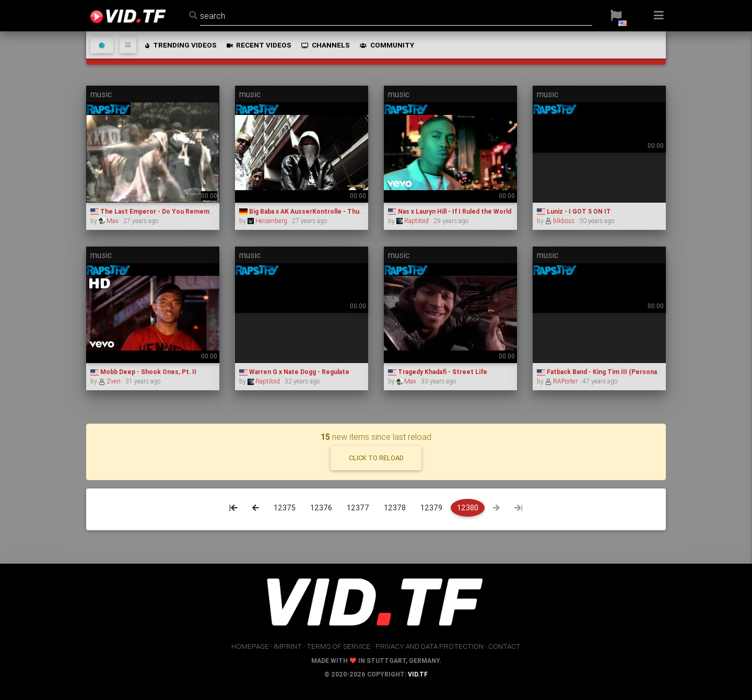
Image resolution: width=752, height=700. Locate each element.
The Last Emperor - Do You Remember (155, 211)
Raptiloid (413, 221)
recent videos (258, 45)
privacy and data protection (430, 646)
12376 (321, 508)
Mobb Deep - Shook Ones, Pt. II (143, 372)
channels (325, 45)
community (386, 45)
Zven (110, 381)
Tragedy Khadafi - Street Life (438, 372)
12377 (358, 508)
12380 (468, 508)
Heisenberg (268, 221)
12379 (431, 508)
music (101, 94)
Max (109, 221)
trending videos (180, 45)
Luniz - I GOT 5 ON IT (574, 211)
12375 (285, 508)
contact (504, 646)
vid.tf (418, 674)
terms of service (339, 646)
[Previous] (256, 508)
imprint (288, 646)
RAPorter (562, 381)
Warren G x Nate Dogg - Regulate (294, 372)
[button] (616, 16)
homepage (250, 646)
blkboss (561, 221)
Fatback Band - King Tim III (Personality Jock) (611, 372)
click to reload (376, 458)
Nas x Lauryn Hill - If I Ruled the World (450, 211)
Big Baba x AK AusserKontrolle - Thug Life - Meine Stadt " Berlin (342, 211)
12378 (395, 508)
